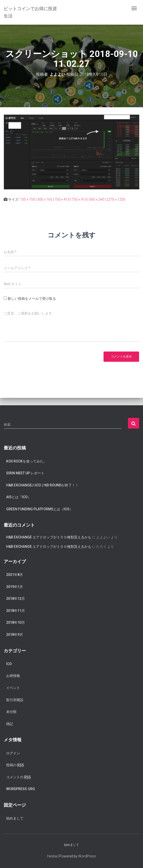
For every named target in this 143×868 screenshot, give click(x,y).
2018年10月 (16, 622)
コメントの (18, 777)
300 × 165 (45, 199)
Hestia (52, 856)
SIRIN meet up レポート (25, 473)
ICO (9, 664)
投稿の (15, 765)
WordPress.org (21, 789)
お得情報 (13, 676)
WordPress (87, 856)
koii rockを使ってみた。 (27, 461)
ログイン (13, 753)
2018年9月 (15, 635)
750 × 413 (62, 199)
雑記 (10, 724)
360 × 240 (97, 199)
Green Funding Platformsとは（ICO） (39, 509)
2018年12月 (16, 599)
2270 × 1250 (116, 199)
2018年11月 (16, 611)
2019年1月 (15, 587)
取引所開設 (15, 700)
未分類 (11, 712)
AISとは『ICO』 (19, 497)
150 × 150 (27, 199)
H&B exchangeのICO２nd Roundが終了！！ (42, 485)
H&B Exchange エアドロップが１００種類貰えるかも (49, 537)
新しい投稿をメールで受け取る (32, 299)
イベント (13, 688)
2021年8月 (15, 575)
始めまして (15, 818)
